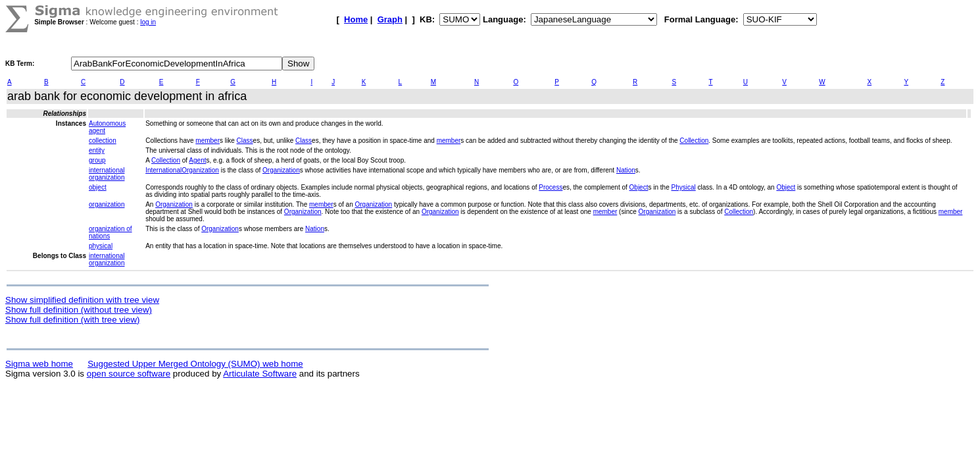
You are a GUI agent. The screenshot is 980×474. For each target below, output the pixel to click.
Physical (684, 187)
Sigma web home (39, 364)
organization (107, 204)
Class (245, 141)
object (98, 187)
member (208, 141)
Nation (626, 170)
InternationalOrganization (182, 170)
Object (639, 187)
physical (101, 246)
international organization (107, 174)
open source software (129, 374)
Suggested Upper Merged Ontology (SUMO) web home (195, 364)
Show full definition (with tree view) (72, 320)
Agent (197, 160)
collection (103, 141)
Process (551, 187)
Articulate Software (260, 374)
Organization (281, 170)
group (97, 160)
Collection (694, 141)
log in (148, 22)
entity (97, 150)
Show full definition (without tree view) (79, 310)
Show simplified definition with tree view (82, 300)
